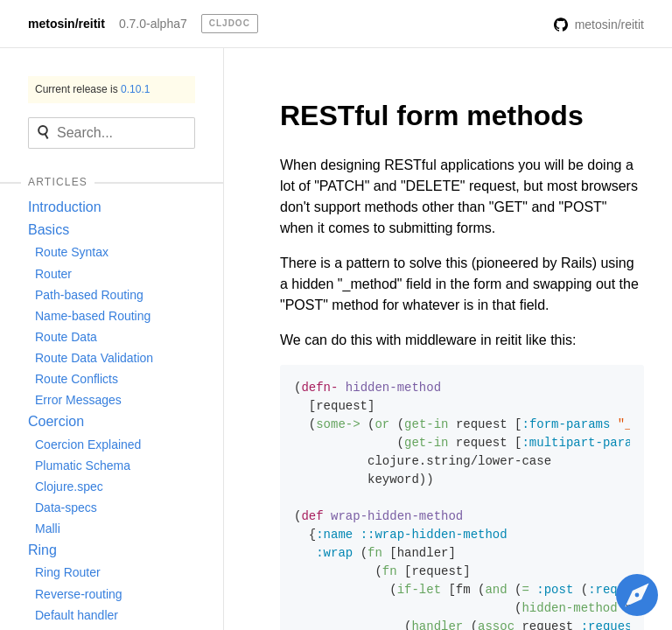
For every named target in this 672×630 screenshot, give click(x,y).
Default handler (77, 615)
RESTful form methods (432, 115)
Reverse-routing (79, 594)
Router (53, 274)
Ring (42, 550)
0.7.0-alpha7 (153, 24)
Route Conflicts (77, 379)
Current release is (92, 89)
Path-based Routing (89, 295)
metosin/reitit (66, 24)
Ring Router (68, 572)
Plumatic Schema (83, 465)
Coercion (56, 421)
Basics (49, 230)
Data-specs (66, 507)
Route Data (66, 337)
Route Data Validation (94, 358)
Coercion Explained (88, 444)
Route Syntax (72, 252)
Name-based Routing (93, 316)
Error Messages (78, 400)
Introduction (65, 207)
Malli (48, 528)
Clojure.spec (69, 486)
